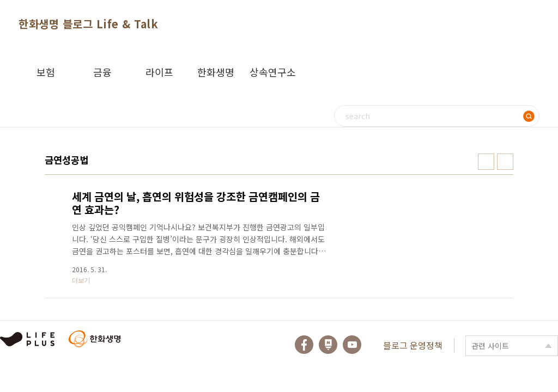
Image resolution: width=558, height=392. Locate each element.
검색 (529, 116)
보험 (46, 72)
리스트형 (505, 162)
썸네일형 (486, 162)
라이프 (159, 72)
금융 (102, 72)
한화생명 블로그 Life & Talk (88, 24)
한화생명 (216, 72)
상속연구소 (273, 72)
